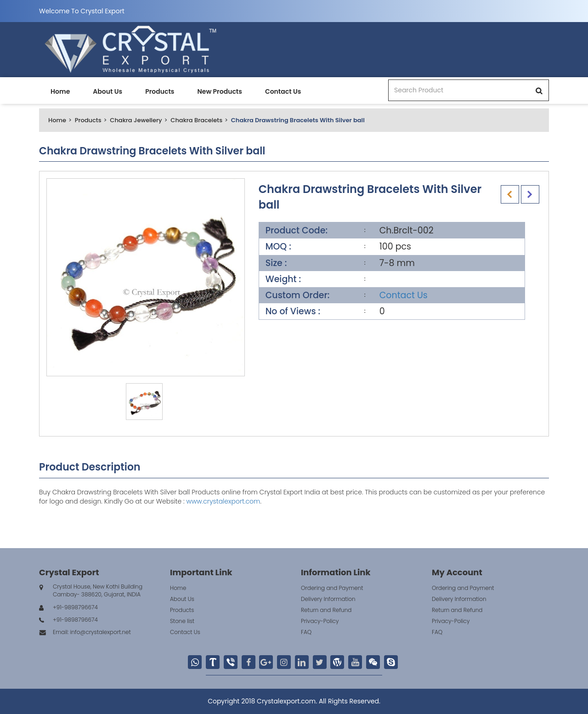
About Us (107, 91)
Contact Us (283, 91)
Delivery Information (328, 599)
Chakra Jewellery (136, 120)
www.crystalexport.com (223, 501)
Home (60, 91)
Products (160, 91)
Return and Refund (326, 610)
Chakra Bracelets (196, 120)
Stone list (182, 621)
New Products (219, 91)
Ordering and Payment (332, 588)
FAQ (306, 632)
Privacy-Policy (320, 621)
